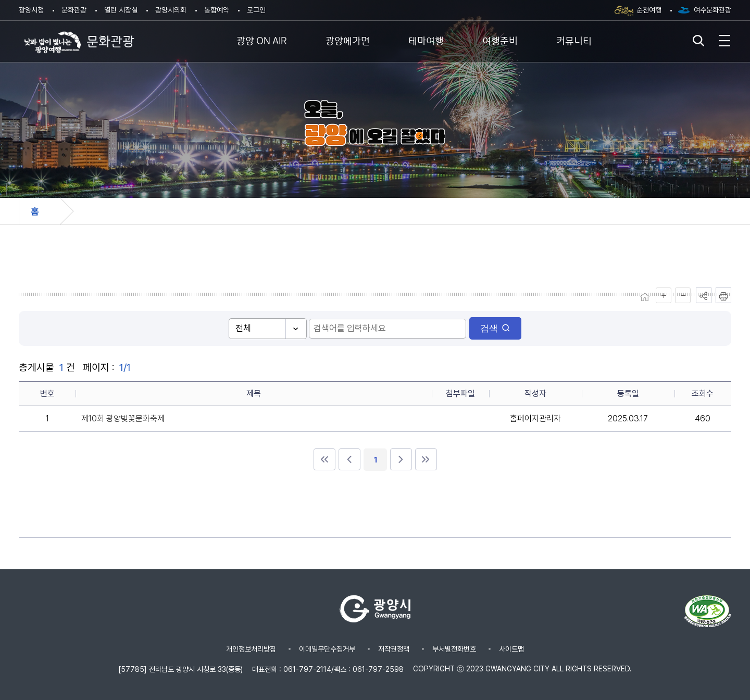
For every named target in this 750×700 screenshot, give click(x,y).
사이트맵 (511, 649)
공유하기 (704, 295)
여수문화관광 (712, 10)
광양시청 (31, 10)
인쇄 (723, 295)
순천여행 (649, 10)
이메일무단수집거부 (327, 649)
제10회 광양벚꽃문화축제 (123, 418)
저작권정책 (394, 649)
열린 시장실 (121, 10)
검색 (477, 328)
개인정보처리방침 (251, 649)
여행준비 (500, 40)
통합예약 (217, 10)
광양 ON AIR (262, 40)
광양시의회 (171, 10)
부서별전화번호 (454, 649)
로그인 (256, 10)
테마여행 (426, 40)
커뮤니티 (574, 40)
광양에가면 (348, 40)
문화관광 (74, 10)
